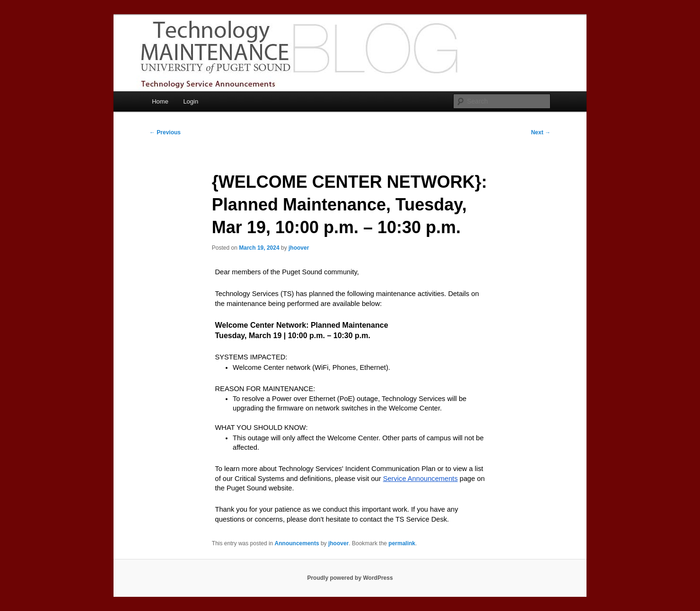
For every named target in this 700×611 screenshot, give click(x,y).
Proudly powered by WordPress (350, 578)
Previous (165, 132)
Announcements (297, 543)
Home (160, 101)
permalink (402, 543)
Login (191, 101)
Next (541, 132)
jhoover (299, 248)
